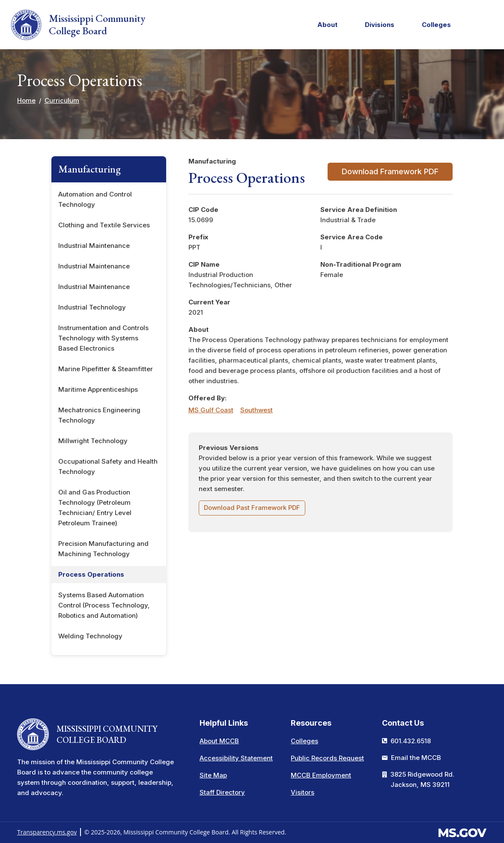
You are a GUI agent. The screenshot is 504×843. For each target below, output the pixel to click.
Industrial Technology (92, 307)
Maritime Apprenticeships (98, 389)
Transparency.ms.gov (47, 832)
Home (26, 100)
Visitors (303, 792)
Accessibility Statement (236, 758)
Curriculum (62, 100)
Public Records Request (327, 758)
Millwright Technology (93, 441)
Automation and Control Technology (95, 199)
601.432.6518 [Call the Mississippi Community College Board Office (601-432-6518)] (411, 741)
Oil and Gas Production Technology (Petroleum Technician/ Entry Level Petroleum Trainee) (95, 508)
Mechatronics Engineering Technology (99, 415)
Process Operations (91, 574)
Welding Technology (90, 636)
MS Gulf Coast (211, 410)
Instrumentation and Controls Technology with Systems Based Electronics (103, 338)
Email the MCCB (416, 758)
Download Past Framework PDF (252, 508)
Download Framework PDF (390, 171)
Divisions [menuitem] (377, 26)
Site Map (213, 775)
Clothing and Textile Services (104, 225)
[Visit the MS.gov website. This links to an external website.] (462, 832)
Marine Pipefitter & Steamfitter (106, 369)
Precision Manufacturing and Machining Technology (103, 549)
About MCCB (219, 741)
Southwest (256, 410)
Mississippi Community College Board (78, 25)
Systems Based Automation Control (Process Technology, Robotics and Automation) (104, 605)
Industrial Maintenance (94, 246)
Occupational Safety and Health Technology (108, 466)
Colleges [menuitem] (434, 26)
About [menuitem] (325, 26)
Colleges (304, 741)
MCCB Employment (321, 775)
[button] (489, 25)
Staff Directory (222, 792)
